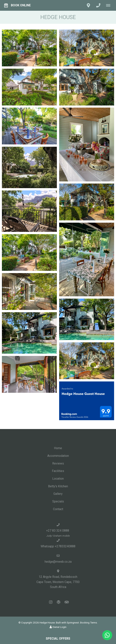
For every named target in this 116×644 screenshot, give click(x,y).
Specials (58, 501)
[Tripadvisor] (66, 602)
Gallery (58, 494)
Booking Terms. (89, 623)
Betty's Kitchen (58, 486)
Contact (58, 509)
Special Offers (58, 639)
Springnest (73, 623)
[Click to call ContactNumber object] (98, 5)
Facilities (58, 471)
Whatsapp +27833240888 (58, 546)
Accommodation (58, 456)
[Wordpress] (59, 602)
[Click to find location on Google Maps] (88, 5)
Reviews (58, 463)
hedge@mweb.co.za (58, 562)
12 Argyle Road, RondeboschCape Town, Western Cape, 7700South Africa (58, 582)
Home (58, 448)
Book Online (17, 5)
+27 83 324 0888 (58, 531)
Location (58, 479)
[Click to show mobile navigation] (110, 5)
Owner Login (58, 627)
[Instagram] (51, 602)
